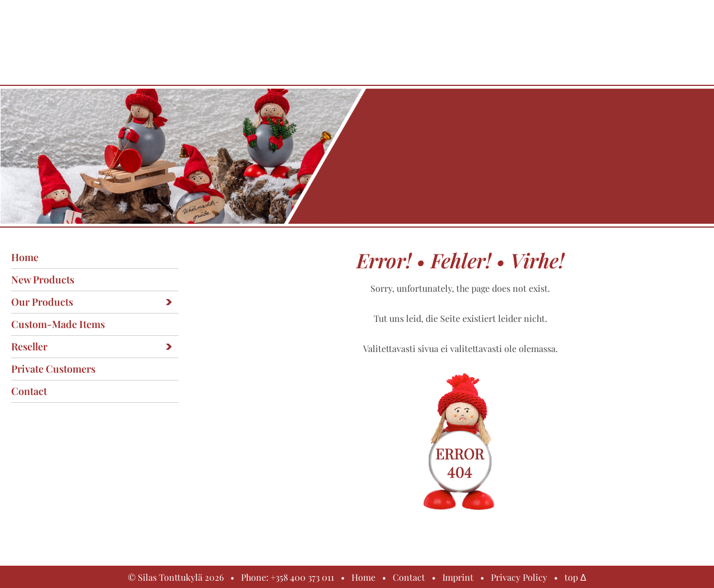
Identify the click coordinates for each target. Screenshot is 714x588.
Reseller (29, 346)
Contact (29, 391)
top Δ (575, 577)
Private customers (53, 369)
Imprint (458, 577)
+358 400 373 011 (302, 577)
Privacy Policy (519, 577)
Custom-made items (58, 324)
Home (25, 257)
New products (43, 279)
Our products (42, 302)
